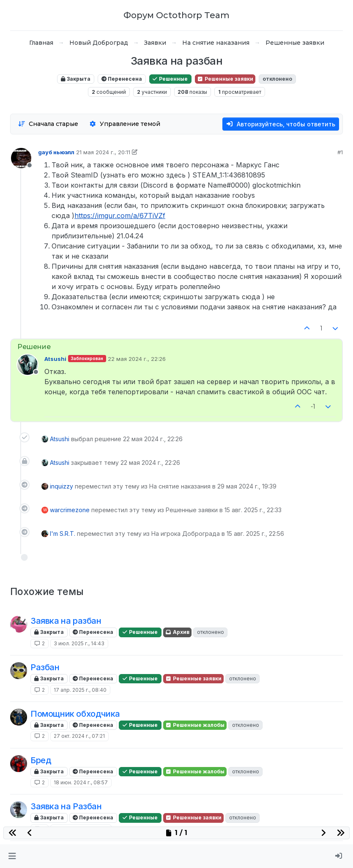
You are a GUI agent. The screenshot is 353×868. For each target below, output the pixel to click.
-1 (313, 407)
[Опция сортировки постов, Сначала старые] (48, 124)
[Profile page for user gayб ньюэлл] (21, 158)
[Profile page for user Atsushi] (27, 365)
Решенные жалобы (195, 725)
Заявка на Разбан (66, 806)
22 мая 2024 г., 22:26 (137, 359)
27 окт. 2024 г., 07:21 (79, 736)
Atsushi (55, 359)
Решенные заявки (225, 79)
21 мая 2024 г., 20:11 (103, 152)
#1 (340, 152)
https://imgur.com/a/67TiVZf (120, 216)
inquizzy (62, 486)
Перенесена (122, 79)
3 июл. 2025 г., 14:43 (79, 643)
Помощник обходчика (75, 714)
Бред (41, 760)
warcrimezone (70, 510)
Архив (177, 632)
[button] (12, 856)
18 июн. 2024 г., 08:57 (81, 782)
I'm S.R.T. (63, 534)
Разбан (45, 667)
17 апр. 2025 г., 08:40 (80, 690)
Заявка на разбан (66, 621)
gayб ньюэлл (56, 152)
